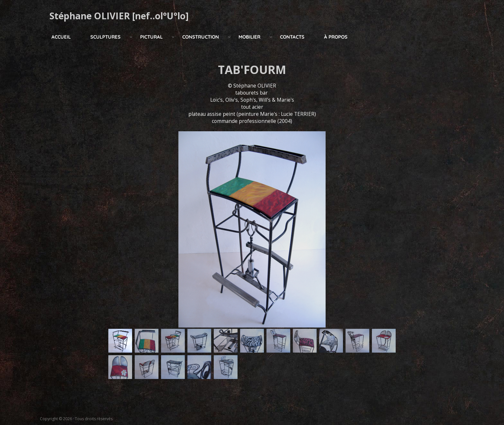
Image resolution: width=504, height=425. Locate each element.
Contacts (292, 37)
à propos (336, 37)
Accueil (61, 37)
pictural (151, 37)
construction (201, 37)
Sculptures (105, 37)
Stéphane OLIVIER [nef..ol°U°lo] (119, 16)
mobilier (249, 37)
